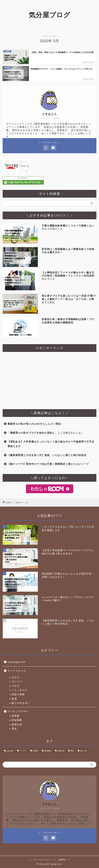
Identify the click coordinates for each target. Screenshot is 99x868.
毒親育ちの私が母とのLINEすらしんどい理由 (34, 424)
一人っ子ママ (19, 690)
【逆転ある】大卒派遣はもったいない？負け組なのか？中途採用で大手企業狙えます (51, 444)
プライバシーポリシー (43, 860)
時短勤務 (17, 720)
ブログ (16, 686)
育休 (14, 729)
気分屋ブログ (49, 15)
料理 (14, 699)
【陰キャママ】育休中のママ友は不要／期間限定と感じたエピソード (48, 464)
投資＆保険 (18, 694)
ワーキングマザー (18, 712)
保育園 (16, 716)
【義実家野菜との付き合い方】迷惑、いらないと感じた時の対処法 (47, 455)
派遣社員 (17, 725)
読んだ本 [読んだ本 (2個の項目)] (84, 751)
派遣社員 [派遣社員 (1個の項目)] (61, 751)
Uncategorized (16, 662)
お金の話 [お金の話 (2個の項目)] (10, 751)
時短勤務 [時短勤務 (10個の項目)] (48, 751)
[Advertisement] (49, 379)
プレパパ (17, 682)
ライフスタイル (17, 671)
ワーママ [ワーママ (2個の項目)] (23, 751)
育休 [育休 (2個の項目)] (72, 751)
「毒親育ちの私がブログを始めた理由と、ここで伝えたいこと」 (46, 433)
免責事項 (62, 860)
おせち (16, 677)
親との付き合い (21, 703)
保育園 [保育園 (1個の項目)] (35, 751)
